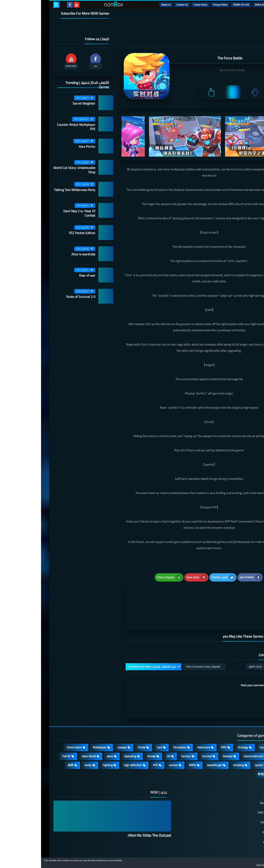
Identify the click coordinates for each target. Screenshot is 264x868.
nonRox (221, 855)
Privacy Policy (179, 5)
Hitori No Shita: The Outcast (108, 815)
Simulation (139, 727)
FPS (114, 744)
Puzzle (101, 727)
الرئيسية (242, 5)
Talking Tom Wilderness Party (34, 190)
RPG (183, 727)
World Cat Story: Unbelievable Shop (33, 170)
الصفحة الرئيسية (228, 782)
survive (132, 744)
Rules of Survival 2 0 (40, 297)
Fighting (67, 744)
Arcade (110, 736)
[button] (248, 863)
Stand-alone (33, 727)
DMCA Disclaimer (223, 5)
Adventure (163, 727)
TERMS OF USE (200, 5)
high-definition (92, 744)
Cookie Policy (159, 5)
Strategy (202, 727)
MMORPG (239, 744)
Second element (212, 736)
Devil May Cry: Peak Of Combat (38, 213)
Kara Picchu (46, 146)
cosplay (81, 727)
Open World (48, 736)
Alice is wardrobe (42, 254)
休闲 (29, 744)
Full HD (25, 736)
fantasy (145, 736)
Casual (222, 727)
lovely (47, 744)
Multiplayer (59, 727)
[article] (127, 598)
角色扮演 (222, 753)
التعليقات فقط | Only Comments (162, 646)
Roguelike (239, 736)
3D (127, 736)
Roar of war (46, 275)
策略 (242, 753)
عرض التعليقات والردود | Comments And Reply (111, 646)
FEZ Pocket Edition (41, 233)
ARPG (151, 744)
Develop (187, 736)
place (69, 736)
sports (218, 744)
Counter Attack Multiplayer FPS (35, 127)
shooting (197, 744)
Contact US (141, 5)
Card (118, 727)
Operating (89, 736)
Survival (166, 736)
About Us (125, 5)
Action (241, 727)
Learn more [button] (224, 865)
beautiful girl (173, 744)
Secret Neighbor (43, 103)
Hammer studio (194, 70)
